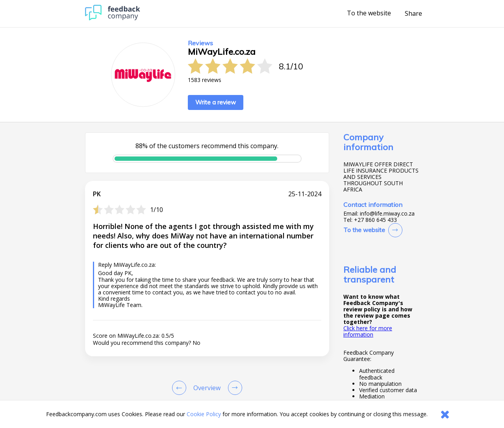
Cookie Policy (204, 414)
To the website (369, 13)
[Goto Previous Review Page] (181, 388)
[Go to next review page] (233, 388)
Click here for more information (368, 331)
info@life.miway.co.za (387, 214)
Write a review (216, 102)
